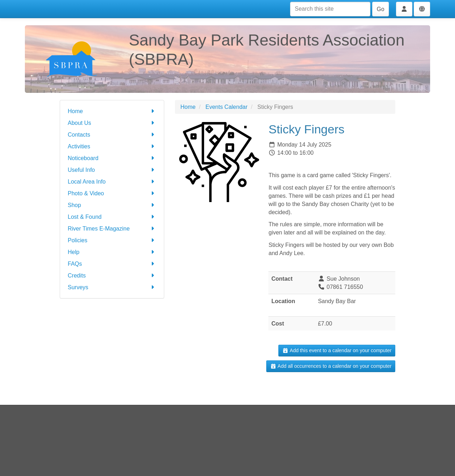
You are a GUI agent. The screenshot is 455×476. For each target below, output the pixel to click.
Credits (112, 276)
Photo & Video (112, 193)
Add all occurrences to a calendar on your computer (331, 366)
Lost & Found (112, 217)
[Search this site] (330, 9)
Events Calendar (226, 107)
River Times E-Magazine (112, 229)
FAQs (112, 264)
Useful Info (112, 170)
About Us (112, 123)
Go (381, 9)
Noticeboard (112, 158)
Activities (112, 146)
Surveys (112, 287)
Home (112, 111)
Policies (112, 240)
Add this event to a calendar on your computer (337, 350)
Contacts (112, 135)
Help (112, 252)
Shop (112, 205)
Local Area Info (112, 182)
